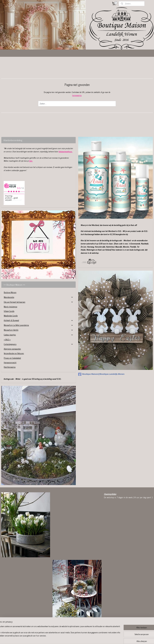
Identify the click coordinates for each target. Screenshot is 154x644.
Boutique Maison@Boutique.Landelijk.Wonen (101, 374)
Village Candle (9, 311)
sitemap (72, 638)
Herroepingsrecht (10, 362)
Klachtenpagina (10, 367)
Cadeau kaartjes (38, 335)
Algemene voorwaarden (12, 349)
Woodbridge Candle (11, 316)
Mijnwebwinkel (105, 638)
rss (77, 638)
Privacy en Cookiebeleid (12, 358)
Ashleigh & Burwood (38, 320)
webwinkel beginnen (85, 638)
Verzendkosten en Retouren (14, 353)
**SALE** (7, 339)
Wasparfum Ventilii (38, 330)
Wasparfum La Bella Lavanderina (38, 325)
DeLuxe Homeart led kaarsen (38, 302)
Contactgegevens (38, 344)
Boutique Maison (10, 292)
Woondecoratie (38, 297)
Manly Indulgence (10, 307)
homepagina (77, 95)
